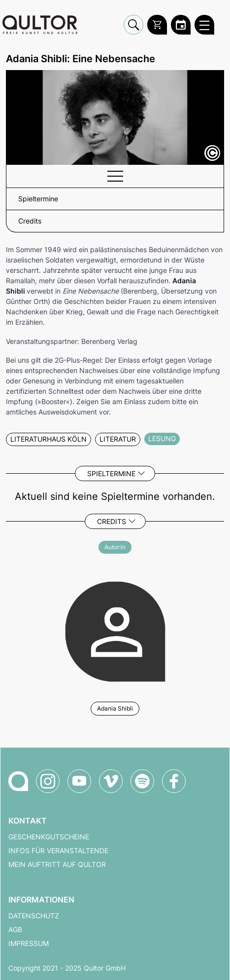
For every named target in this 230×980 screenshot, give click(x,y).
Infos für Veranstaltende (58, 851)
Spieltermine (111, 473)
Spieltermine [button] (38, 199)
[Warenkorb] (157, 25)
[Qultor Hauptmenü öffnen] (204, 25)
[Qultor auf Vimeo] (111, 781)
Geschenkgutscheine (49, 837)
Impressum (29, 943)
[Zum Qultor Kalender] (181, 25)
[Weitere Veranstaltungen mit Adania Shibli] (115, 630)
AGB (15, 930)
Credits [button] (30, 221)
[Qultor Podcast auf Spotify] (142, 781)
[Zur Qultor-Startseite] (18, 781)
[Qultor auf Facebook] (174, 781)
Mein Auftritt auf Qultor (57, 865)
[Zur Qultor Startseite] (40, 25)
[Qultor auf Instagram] (48, 781)
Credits (112, 521)
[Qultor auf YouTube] (79, 781)
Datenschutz (34, 916)
